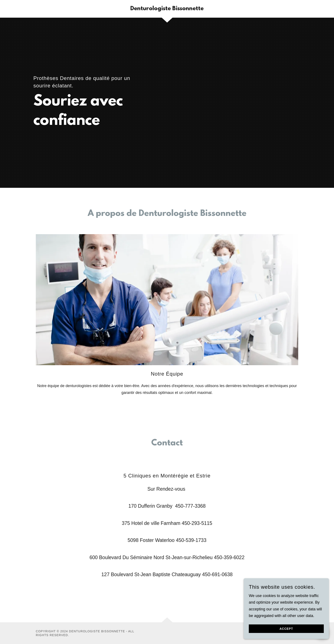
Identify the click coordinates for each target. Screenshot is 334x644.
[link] (167, 9)
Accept (286, 632)
